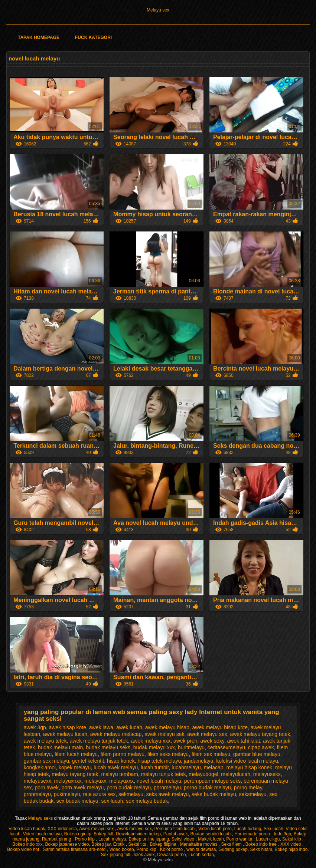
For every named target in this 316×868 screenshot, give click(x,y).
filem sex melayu (211, 754)
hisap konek (121, 761)
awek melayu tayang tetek (260, 734)
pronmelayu (37, 794)
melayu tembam (120, 774)
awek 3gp (35, 727)
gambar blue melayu (257, 754)
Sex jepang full (116, 855)
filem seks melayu (168, 754)
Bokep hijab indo (291, 849)
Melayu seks (41, 818)
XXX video (291, 844)
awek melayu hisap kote (220, 727)
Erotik (120, 844)
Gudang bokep (233, 849)
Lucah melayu (112, 839)
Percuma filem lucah (175, 829)
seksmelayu (253, 794)
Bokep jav (101, 844)
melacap (214, 767)
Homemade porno (253, 834)
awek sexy (212, 741)
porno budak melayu (207, 788)
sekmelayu (131, 794)
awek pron (185, 741)
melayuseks (267, 774)
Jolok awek (144, 855)
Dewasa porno (171, 855)
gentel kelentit (88, 761)
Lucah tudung (248, 829)
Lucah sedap (201, 855)
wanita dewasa (201, 849)
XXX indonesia (62, 829)
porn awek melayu (83, 788)
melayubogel (203, 774)
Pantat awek (176, 834)
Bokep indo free (262, 844)
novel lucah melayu (159, 781)
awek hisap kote (68, 727)
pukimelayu (67, 794)
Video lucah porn (215, 829)
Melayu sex (158, 10)
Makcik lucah (211, 839)
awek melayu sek (164, 734)
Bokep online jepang (149, 839)
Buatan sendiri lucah (211, 834)
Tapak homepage (39, 37)
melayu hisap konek (249, 767)
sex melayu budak (147, 801)
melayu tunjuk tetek (164, 774)
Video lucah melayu (43, 834)
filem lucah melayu (76, 754)
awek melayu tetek (45, 741)
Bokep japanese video (67, 844)
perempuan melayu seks (213, 781)
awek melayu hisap (167, 727)
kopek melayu (75, 767)
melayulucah (236, 774)
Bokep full (103, 834)
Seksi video (184, 839)
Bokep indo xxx (27, 844)
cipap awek (261, 747)
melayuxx (95, 781)
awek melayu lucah (65, 734)
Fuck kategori (93, 37)
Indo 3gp (282, 834)
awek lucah (129, 727)
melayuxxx (121, 781)
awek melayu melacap (116, 734)
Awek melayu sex (97, 829)
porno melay (248, 788)
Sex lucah (273, 829)
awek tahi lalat (243, 741)
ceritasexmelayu (226, 747)
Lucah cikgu (268, 839)
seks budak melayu (214, 794)
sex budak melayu (77, 801)
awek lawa (101, 727)
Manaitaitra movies (199, 844)
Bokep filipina (164, 844)
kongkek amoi (40, 767)
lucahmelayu (186, 767)
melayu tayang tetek (75, 774)
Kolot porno (172, 849)
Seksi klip (292, 839)
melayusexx (38, 781)
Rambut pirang (57, 839)
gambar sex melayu (46, 761)
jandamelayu (198, 761)
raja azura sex (99, 794)
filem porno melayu (123, 754)
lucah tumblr (155, 767)
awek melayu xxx (151, 741)
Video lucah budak (27, 829)
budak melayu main (60, 747)
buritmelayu (191, 747)
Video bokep (122, 849)
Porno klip (86, 839)
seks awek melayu (167, 794)
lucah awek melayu (116, 767)
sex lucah (112, 801)
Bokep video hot (24, 849)
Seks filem (232, 844)
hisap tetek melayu (159, 761)
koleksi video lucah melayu (247, 761)
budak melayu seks (108, 747)
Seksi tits (138, 844)
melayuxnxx (68, 781)
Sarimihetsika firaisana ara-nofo (75, 849)
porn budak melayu (129, 788)
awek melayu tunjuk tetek (99, 741)
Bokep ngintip (78, 834)
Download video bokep (138, 834)
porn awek (47, 788)
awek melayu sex (207, 734)
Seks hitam (261, 849)
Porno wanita (240, 839)
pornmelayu (167, 788)
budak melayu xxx (154, 747)
